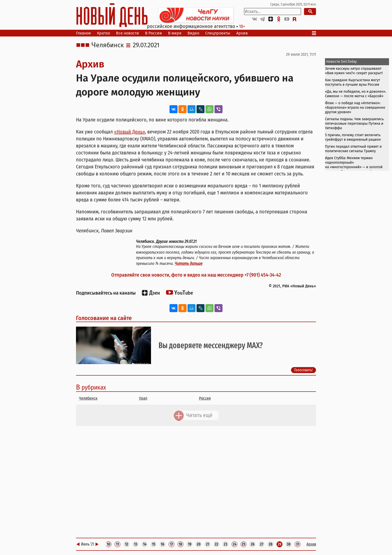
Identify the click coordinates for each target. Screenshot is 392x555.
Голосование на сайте (104, 318)
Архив (242, 33)
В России (153, 33)
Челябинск (108, 45)
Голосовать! (303, 370)
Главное (83, 33)
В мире (175, 33)
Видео (193, 33)
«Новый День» (129, 132)
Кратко (103, 33)
